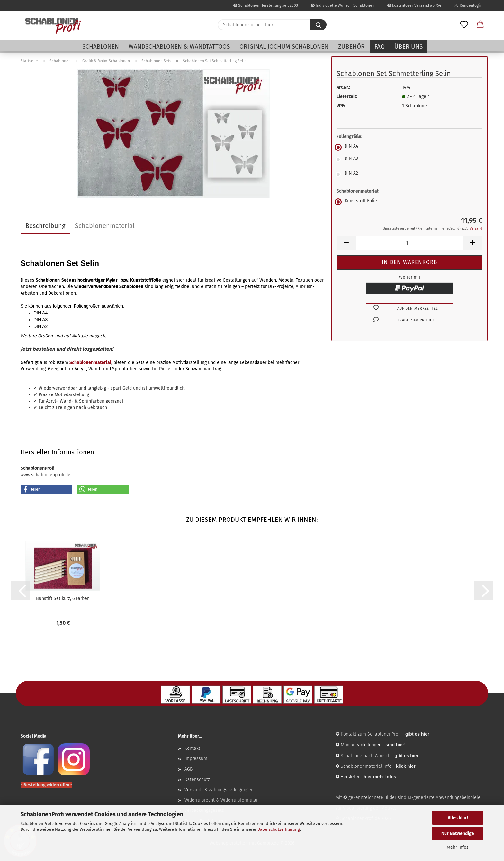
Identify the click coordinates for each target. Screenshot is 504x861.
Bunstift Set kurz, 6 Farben (63, 598)
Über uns (409, 46)
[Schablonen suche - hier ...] (319, 25)
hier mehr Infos (380, 777)
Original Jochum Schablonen (284, 46)
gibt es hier (406, 756)
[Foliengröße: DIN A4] (410, 147)
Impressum (196, 759)
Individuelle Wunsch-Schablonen (343, 5)
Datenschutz (197, 779)
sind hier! (396, 745)
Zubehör (351, 46)
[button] (480, 25)
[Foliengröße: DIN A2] (410, 174)
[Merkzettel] (464, 25)
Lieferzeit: (347, 97)
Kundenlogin (468, 5)
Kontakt (192, 748)
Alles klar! (458, 818)
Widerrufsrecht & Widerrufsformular (221, 800)
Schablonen (101, 46)
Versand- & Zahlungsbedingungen (219, 790)
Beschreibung (45, 226)
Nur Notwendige (458, 834)
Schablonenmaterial (105, 226)
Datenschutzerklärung (279, 829)
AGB (189, 769)
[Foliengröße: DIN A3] (410, 159)
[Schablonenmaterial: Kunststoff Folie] (410, 202)
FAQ (380, 46)
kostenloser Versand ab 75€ (414, 5)
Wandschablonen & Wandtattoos (179, 46)
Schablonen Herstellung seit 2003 (266, 5)
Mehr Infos (458, 847)
